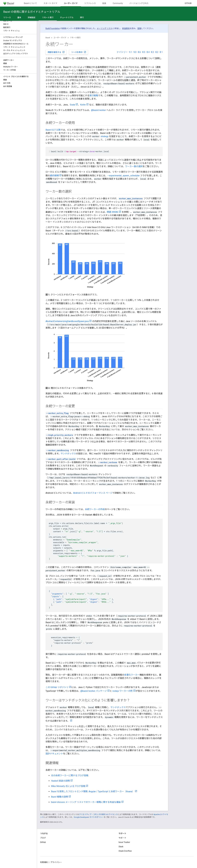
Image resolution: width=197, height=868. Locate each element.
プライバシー (56, 862)
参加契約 (126, 28)
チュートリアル (67, 17)
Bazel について (30, 3)
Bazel (48, 38)
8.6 (139, 52)
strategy (105, 136)
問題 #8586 (113, 212)
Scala (72, 105)
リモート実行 (75, 38)
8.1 (161, 52)
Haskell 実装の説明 (60, 781)
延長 (104, 3)
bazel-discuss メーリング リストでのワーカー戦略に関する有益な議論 (86, 802)
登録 (139, 28)
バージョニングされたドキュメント (145, 3)
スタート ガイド (50, 3)
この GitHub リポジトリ (57, 687)
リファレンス (90, 3)
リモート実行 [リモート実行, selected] (48, 17)
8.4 (148, 52)
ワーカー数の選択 (134, 166)
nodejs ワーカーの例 (123, 691)
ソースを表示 (79, 52)
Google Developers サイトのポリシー (89, 817)
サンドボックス (68, 454)
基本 (19, 17)
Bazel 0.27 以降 (53, 130)
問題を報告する (56, 52)
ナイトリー (122, 52)
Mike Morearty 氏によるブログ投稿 (68, 786)
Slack (121, 847)
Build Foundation (53, 28)
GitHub (188, 3)
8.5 (144, 52)
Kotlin (83, 105)
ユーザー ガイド (60, 38)
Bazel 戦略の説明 (60, 797)
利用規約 (44, 862)
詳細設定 (32, 17)
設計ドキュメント (54, 754)
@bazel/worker (99, 110)
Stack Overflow (125, 851)
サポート (122, 838)
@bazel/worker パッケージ (94, 691)
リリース (7, 17)
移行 (82, 17)
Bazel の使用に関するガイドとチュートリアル (32, 12)
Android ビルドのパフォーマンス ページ (93, 493)
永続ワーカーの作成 (95, 509)
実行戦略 (94, 96)
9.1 (131, 52)
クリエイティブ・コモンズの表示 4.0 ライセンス (98, 814)
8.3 (152, 52)
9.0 (135, 52)
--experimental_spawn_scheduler (124, 176)
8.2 (157, 52)
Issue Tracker (124, 842)
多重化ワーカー (132, 675)
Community (118, 3)
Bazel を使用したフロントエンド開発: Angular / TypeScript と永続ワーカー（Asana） (93, 791)
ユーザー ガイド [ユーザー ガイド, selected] (71, 3)
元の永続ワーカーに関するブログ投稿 (70, 775)
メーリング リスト (105, 28)
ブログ (43, 838)
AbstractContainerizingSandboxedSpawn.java (67, 321)
